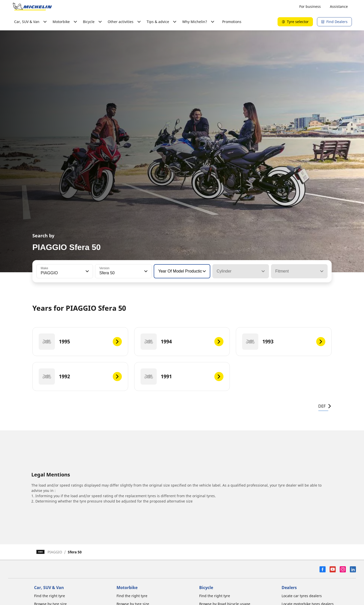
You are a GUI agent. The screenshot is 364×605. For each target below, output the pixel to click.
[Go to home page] (32, 7)
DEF (325, 406)
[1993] (284, 342)
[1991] (182, 377)
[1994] (182, 342)
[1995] (80, 342)
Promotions (232, 22)
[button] (87, 271)
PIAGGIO (55, 552)
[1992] (80, 377)
